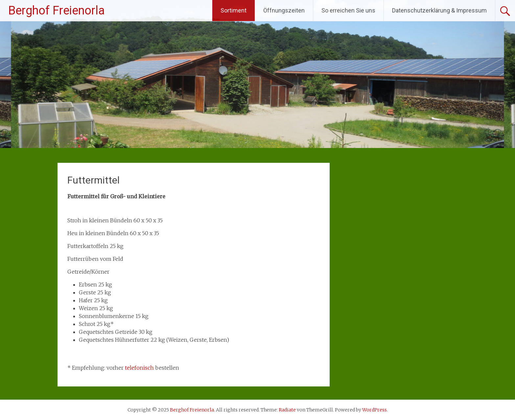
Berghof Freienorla (57, 11)
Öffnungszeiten (284, 10)
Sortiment (234, 10)
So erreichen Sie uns (348, 10)
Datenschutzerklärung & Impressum (439, 10)
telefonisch (139, 368)
